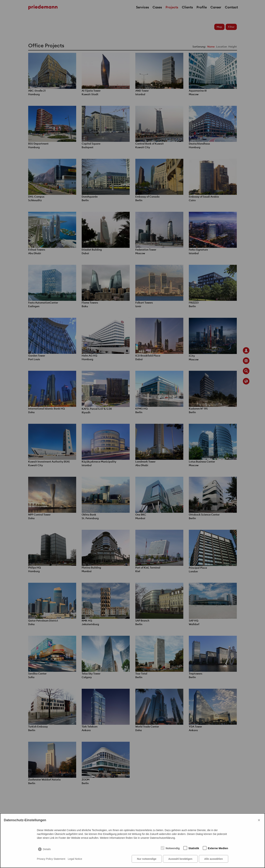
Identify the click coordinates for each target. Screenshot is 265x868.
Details (47, 849)
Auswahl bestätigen (180, 859)
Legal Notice (75, 859)
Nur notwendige (147, 859)
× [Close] (259, 820)
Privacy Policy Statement (51, 859)
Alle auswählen (213, 859)
